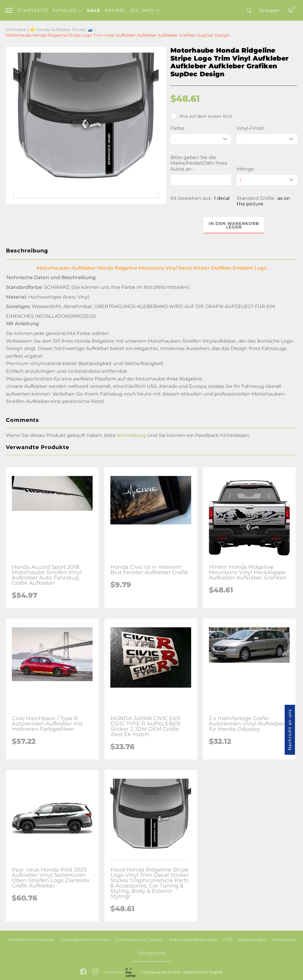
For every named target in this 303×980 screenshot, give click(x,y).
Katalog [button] (68, 10)
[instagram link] (95, 972)
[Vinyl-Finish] (267, 139)
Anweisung (284, 939)
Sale (94, 10)
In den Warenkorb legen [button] (234, 225)
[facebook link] (83, 972)
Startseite (33, 10)
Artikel (115, 10)
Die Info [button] (145, 10)
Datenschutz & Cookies (139, 939)
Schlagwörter (152, 953)
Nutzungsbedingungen (193, 939)
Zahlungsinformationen (85, 939)
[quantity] (267, 180)
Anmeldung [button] (131, 436)
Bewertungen (252, 939)
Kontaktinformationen (31, 939)
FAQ (227, 939)
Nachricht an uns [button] (290, 730)
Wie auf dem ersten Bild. (201, 116)
